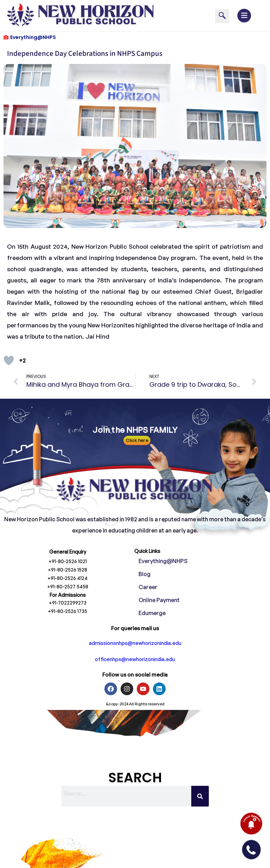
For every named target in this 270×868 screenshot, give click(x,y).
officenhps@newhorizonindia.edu (135, 659)
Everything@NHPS (33, 37)
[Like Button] (9, 360)
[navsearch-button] (222, 16)
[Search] (200, 796)
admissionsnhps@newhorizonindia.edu (135, 643)
